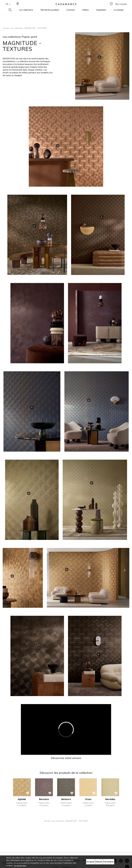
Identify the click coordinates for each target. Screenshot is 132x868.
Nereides (110, 799)
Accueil (6, 28)
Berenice (44, 799)
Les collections (17, 28)
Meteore (66, 799)
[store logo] (66, 8)
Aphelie (22, 799)
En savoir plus (20, 865)
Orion (88, 799)
